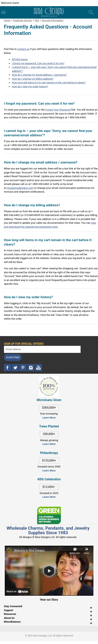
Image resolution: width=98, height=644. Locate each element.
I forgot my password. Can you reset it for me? (38, 63)
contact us (23, 49)
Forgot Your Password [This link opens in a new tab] (58, 110)
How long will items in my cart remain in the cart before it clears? (49, 83)
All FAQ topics (20, 59)
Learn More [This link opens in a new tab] (49, 444)
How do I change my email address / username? (39, 75)
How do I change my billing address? (33, 79)
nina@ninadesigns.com (20, 188)
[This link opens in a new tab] (49, 509)
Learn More (49, 418)
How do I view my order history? (30, 86)
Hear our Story (49, 600)
